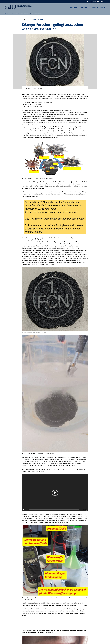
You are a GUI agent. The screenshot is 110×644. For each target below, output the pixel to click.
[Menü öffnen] (103, 8)
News (39, 20)
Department (74, 8)
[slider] (54, 510)
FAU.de (88, 2)
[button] (55, 493)
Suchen (103, 2)
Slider (42, 20)
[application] (55, 493)
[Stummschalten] (84, 510)
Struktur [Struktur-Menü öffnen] (96, 2)
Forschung (84, 8)
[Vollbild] (86, 510)
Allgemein (34, 20)
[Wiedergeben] (24, 510)
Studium (94, 8)
